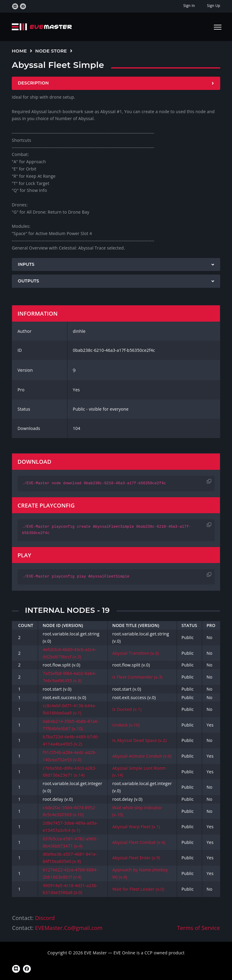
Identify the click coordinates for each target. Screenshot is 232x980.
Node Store (51, 51)
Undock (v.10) (126, 725)
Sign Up (214, 6)
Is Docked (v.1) (127, 709)
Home (19, 51)
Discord (45, 918)
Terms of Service (198, 928)
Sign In (189, 6)
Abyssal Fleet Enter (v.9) (136, 858)
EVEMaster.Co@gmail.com (69, 928)
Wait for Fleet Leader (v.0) (138, 889)
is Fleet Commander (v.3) (137, 677)
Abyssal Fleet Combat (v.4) (139, 842)
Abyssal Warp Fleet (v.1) (136, 827)
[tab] (116, 83)
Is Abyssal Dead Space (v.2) (140, 740)
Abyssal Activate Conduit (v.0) (142, 756)
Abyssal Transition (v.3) (136, 653)
